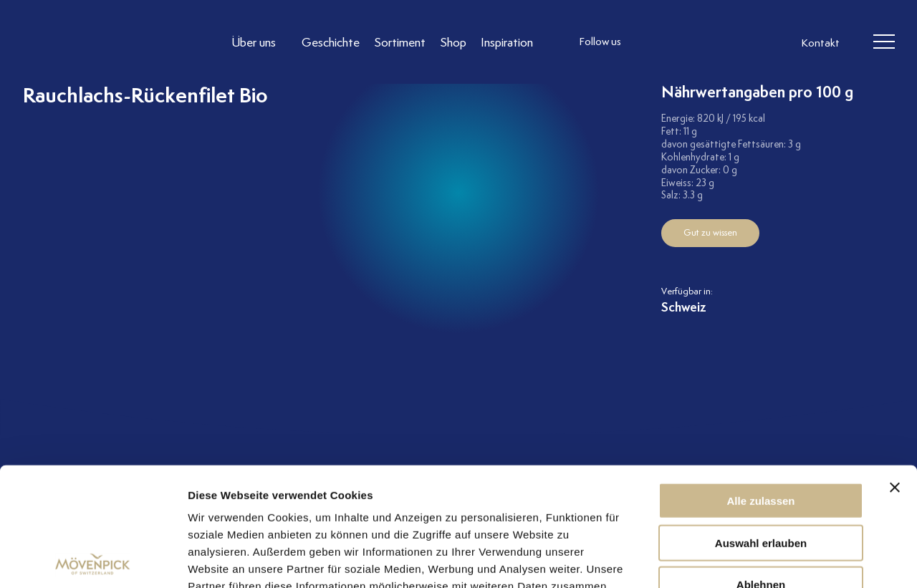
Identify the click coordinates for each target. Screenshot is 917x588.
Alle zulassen (760, 382)
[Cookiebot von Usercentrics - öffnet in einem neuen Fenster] (93, 560)
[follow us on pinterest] (736, 42)
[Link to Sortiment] (400, 42)
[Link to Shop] (453, 42)
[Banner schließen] (895, 369)
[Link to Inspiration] (507, 42)
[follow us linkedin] (708, 42)
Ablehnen (761, 466)
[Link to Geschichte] (331, 42)
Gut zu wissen (710, 232)
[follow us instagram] (650, 42)
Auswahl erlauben (761, 424)
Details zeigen (762, 560)
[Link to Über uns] (259, 42)
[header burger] (884, 42)
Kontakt (820, 43)
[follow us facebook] (679, 42)
